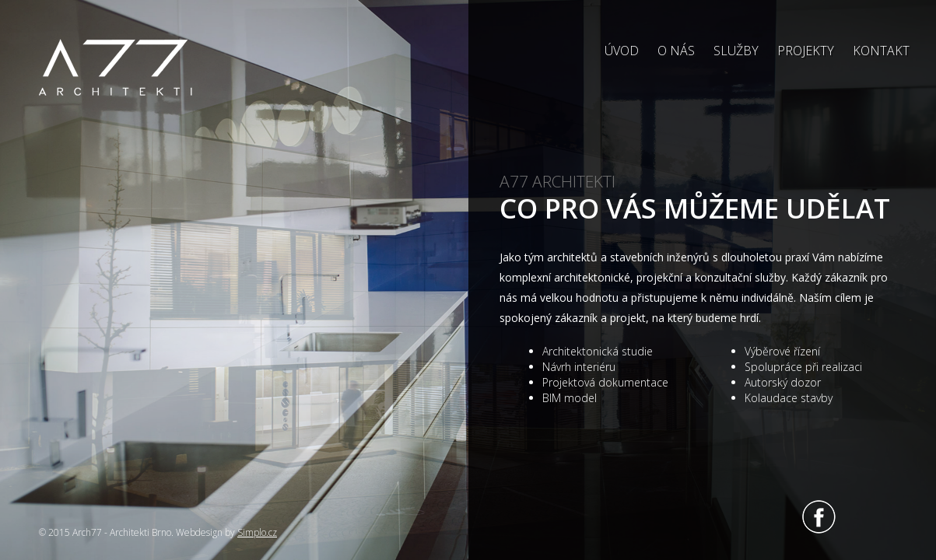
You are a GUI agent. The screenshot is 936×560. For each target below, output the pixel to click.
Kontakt (881, 51)
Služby (736, 51)
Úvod (622, 51)
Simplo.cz (257, 532)
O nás (676, 51)
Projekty (806, 51)
